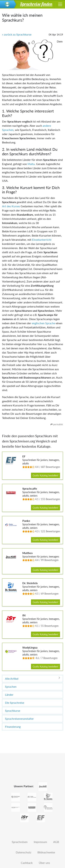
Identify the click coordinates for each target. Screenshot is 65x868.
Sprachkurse (13, 711)
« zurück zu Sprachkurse (17, 34)
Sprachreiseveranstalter (19, 719)
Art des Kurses (11, 206)
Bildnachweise (46, 852)
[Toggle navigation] (60, 4)
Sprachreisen (20, 842)
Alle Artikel (32, 678)
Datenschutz (23, 852)
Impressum (40, 842)
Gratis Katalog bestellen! (45, 475)
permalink (57, 424)
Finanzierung (13, 727)
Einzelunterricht (42, 240)
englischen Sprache (43, 323)
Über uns (44, 863)
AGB (56, 842)
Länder (9, 695)
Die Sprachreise (15, 703)
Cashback (27, 863)
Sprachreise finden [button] (36, 4)
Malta (31, 164)
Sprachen (11, 687)
